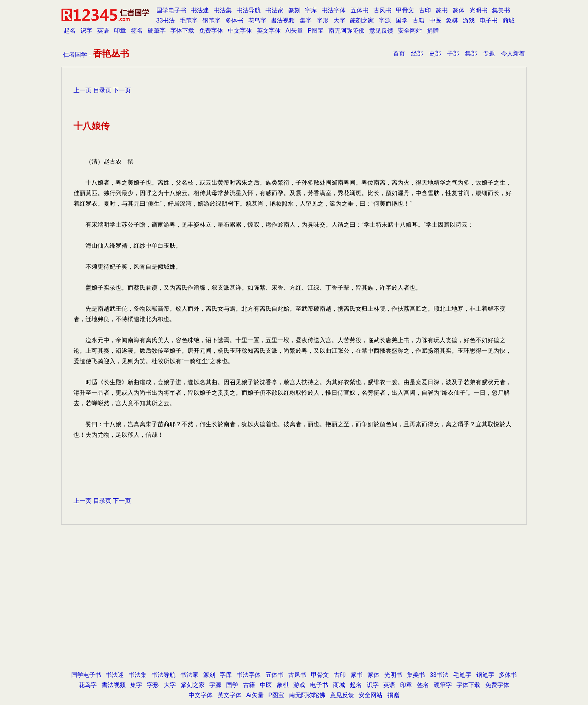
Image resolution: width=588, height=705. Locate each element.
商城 (508, 20)
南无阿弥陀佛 (346, 31)
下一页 (122, 90)
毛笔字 (189, 20)
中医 (435, 20)
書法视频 (283, 20)
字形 (322, 20)
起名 (70, 31)
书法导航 (249, 10)
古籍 (418, 20)
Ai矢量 (294, 31)
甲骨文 (405, 10)
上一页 (82, 90)
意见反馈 (381, 31)
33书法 (166, 20)
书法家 (274, 10)
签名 (137, 31)
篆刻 (294, 10)
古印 (425, 10)
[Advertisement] (294, 609)
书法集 (223, 10)
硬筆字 (157, 31)
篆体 (459, 10)
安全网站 (410, 31)
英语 (103, 31)
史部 (435, 53)
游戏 (469, 20)
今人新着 (513, 53)
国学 (402, 20)
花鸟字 (257, 20)
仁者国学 (75, 55)
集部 (471, 53)
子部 (453, 53)
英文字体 (269, 31)
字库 (311, 10)
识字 (86, 31)
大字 (339, 20)
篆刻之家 (362, 20)
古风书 (382, 10)
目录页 (102, 90)
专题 (489, 53)
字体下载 (182, 31)
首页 (399, 53)
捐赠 (433, 31)
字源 (385, 20)
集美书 (501, 10)
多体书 (234, 20)
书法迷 (200, 10)
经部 (417, 53)
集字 (306, 20)
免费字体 (211, 31)
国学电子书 (171, 10)
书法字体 (334, 10)
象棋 (452, 20)
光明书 (478, 10)
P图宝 (316, 31)
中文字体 (240, 31)
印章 (120, 31)
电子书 (489, 20)
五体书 (360, 10)
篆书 (442, 10)
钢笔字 (211, 20)
